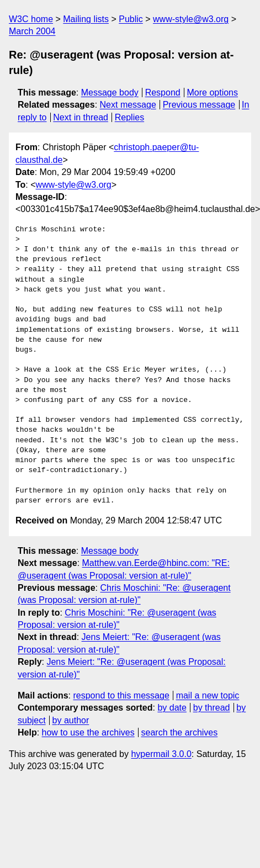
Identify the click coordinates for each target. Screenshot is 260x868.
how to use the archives (88, 732)
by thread (212, 708)
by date (172, 708)
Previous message (199, 105)
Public (131, 19)
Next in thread (81, 117)
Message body (110, 92)
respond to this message (121, 695)
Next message (128, 105)
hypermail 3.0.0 (161, 754)
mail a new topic (208, 695)
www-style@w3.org (191, 19)
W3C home (31, 19)
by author (71, 720)
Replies (129, 117)
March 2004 (32, 31)
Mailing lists (86, 19)
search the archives (180, 732)
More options (213, 92)
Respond (163, 92)
